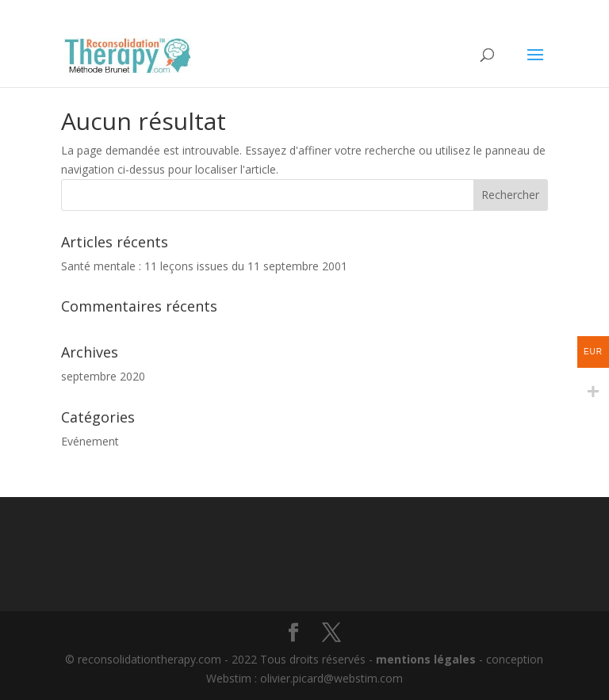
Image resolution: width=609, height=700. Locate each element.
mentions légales (426, 659)
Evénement (90, 441)
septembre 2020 (103, 376)
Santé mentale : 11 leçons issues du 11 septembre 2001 (204, 266)
